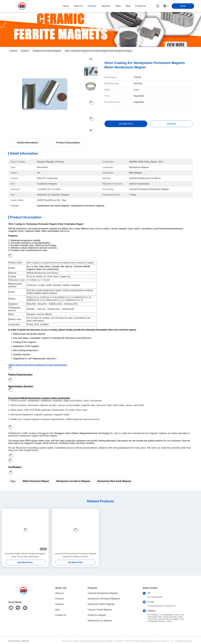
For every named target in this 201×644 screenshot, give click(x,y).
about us (78, 6)
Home (66, 6)
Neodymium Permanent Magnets (47, 51)
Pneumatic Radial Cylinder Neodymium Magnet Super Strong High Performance (25, 555)
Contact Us (61, 615)
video (118, 6)
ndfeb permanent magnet (36, 481)
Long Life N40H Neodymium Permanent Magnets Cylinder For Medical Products (75, 555)
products (92, 6)
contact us (141, 6)
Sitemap (25, 641)
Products (25, 51)
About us (60, 593)
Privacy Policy (14, 641)
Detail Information (28, 143)
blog (128, 6)
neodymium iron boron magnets (73, 481)
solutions (106, 6)
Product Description (68, 143)
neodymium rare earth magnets (114, 481)
